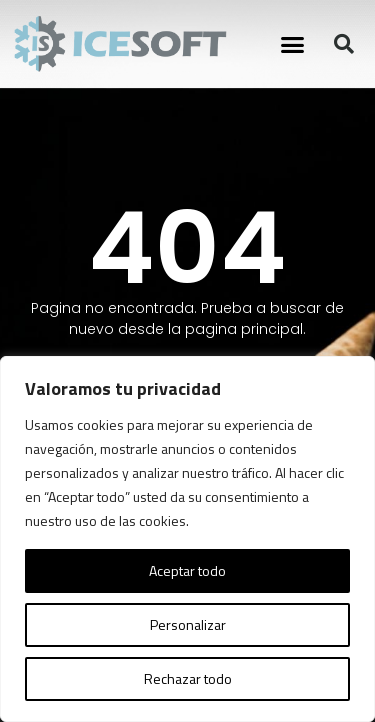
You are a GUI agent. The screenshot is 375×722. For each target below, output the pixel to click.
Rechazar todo (188, 678)
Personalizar (188, 624)
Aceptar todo (187, 570)
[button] (293, 44)
